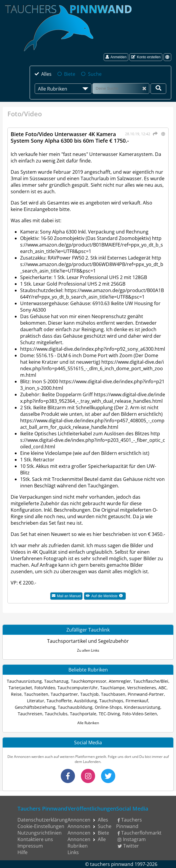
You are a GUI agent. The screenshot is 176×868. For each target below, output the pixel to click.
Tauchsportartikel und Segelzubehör (88, 641)
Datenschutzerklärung (43, 820)
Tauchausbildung (75, 707)
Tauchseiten (36, 694)
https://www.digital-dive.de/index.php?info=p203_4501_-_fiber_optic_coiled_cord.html (93, 440)
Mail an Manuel (66, 596)
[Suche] (121, 88)
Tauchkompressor (89, 681)
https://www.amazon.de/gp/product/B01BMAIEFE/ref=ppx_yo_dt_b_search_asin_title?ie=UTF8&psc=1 (92, 245)
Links (73, 852)
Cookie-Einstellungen (41, 826)
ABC (163, 688)
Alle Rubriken (88, 723)
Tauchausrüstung (24, 681)
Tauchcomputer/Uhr (78, 688)
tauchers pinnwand (112, 864)
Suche (95, 74)
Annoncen (79, 820)
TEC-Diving (109, 714)
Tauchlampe (112, 688)
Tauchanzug (56, 681)
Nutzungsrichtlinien (40, 833)
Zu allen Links (88, 650)
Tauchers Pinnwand (129, 823)
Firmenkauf (137, 701)
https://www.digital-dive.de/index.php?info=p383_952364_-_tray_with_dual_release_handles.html (93, 398)
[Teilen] (154, 134)
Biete (70, 74)
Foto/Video (45, 688)
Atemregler (120, 681)
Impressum (30, 846)
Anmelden (116, 57)
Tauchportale (83, 714)
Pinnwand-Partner (146, 694)
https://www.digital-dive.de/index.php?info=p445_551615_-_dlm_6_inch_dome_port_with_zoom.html (92, 368)
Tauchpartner (64, 694)
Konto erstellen (146, 57)
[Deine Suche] (158, 89)
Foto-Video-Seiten (140, 714)
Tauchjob (89, 694)
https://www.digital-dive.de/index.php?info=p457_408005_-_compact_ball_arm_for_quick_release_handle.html (92, 424)
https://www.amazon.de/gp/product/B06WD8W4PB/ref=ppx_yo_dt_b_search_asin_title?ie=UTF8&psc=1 (92, 264)
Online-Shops (108, 707)
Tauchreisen (30, 714)
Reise (16, 694)
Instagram (132, 839)
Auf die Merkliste (106, 597)
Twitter (128, 846)
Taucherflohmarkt (140, 833)
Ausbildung (85, 701)
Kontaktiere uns (35, 839)
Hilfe (23, 852)
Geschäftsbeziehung (35, 707)
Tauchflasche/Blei (151, 681)
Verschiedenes (142, 688)
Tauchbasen (113, 694)
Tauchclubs (56, 714)
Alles (46, 74)
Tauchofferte (59, 701)
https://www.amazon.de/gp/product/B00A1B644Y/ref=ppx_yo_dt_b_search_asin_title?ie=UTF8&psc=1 (92, 294)
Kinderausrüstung (142, 707)
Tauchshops (111, 701)
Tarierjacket (20, 688)
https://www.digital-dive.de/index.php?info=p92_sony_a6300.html (93, 349)
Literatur (36, 701)
